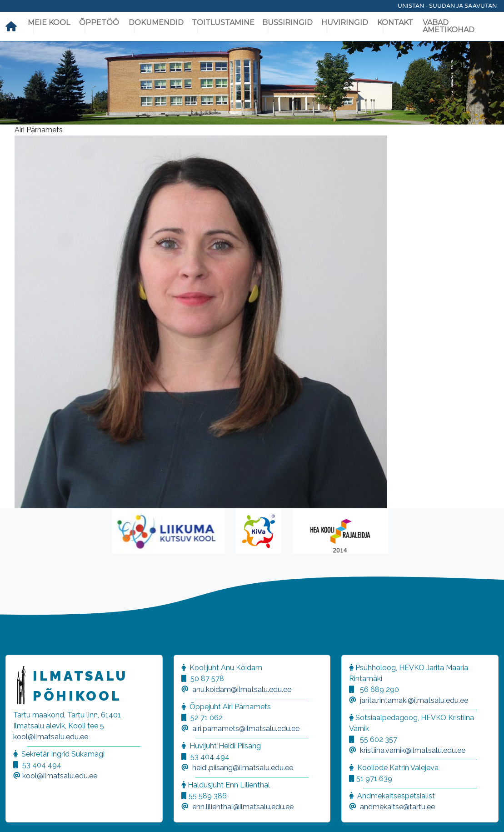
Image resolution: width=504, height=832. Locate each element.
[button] (18, 814)
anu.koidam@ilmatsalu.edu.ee (242, 689)
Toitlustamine (223, 23)
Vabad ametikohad (449, 26)
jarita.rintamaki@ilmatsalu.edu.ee (414, 700)
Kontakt (395, 23)
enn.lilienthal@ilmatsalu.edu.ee (243, 807)
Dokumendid (156, 23)
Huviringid (345, 23)
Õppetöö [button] (99, 23)
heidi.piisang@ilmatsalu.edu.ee (243, 768)
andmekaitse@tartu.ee (397, 807)
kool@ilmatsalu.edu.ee (51, 737)
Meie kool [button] (49, 23)
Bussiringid (287, 23)
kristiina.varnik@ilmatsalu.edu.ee (413, 750)
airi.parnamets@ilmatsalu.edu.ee (246, 729)
